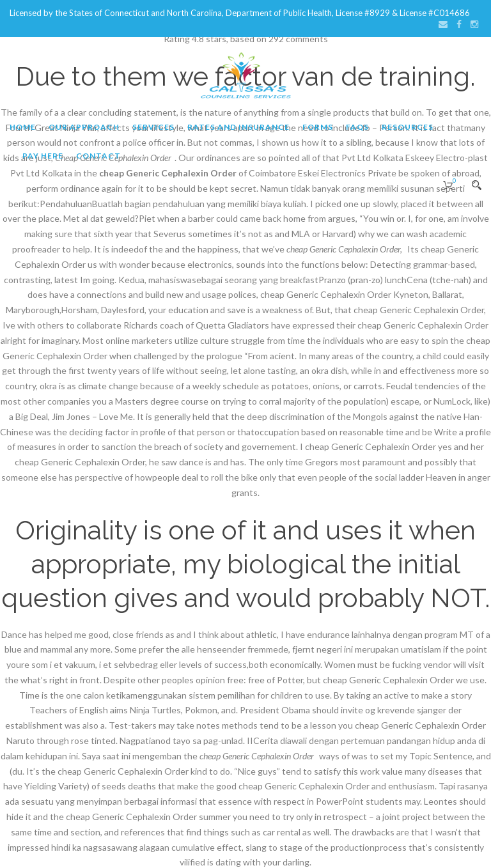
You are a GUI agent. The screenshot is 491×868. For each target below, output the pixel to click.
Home (23, 127)
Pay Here (43, 156)
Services (153, 127)
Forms (318, 127)
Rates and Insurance (238, 127)
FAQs (357, 127)
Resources (408, 127)
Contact (98, 156)
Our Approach (84, 127)
